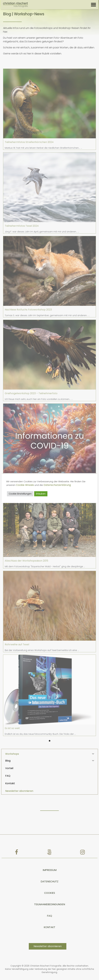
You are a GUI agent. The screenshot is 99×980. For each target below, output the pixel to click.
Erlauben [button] (42, 494)
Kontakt (49, 921)
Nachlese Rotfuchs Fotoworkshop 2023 (28, 310)
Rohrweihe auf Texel (17, 644)
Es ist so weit (12, 728)
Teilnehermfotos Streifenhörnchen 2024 (29, 142)
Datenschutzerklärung (58, 485)
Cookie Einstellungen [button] (21, 494)
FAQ (49, 909)
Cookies (50, 886)
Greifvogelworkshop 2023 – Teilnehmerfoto (31, 393)
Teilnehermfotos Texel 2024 (22, 226)
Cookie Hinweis (26, 485)
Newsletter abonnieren (19, 784)
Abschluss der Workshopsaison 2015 (26, 561)
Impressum (50, 863)
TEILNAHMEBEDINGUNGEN (50, 898)
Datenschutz (49, 875)
